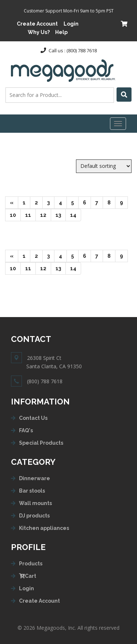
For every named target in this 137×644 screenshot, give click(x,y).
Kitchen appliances (44, 528)
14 (76, 214)
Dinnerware (35, 478)
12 (46, 214)
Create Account (37, 24)
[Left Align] (124, 95)
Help (61, 32)
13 (61, 214)
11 (31, 214)
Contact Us (33, 418)
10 (15, 214)
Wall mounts (35, 503)
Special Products (41, 443)
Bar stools (32, 491)
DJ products (34, 516)
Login (71, 24)
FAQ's (26, 430)
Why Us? (39, 32)
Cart (28, 576)
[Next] (12, 203)
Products (31, 564)
